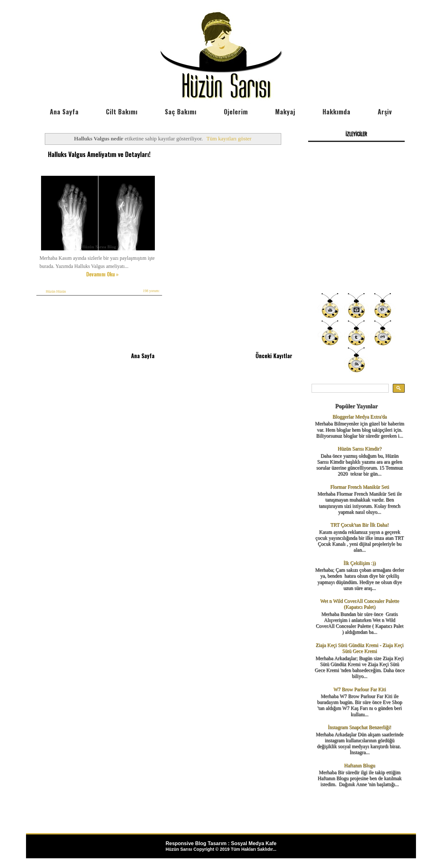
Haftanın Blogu (359, 765)
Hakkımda (337, 112)
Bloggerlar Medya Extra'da (359, 417)
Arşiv (385, 112)
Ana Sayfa (64, 112)
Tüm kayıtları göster (229, 139)
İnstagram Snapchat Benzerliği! (360, 727)
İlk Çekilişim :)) (359, 563)
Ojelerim (236, 112)
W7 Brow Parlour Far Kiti (360, 689)
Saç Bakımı (181, 112)
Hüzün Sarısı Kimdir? (360, 449)
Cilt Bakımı (122, 112)
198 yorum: (151, 291)
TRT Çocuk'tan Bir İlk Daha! (360, 525)
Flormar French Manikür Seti (360, 487)
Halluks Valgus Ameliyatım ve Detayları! (99, 154)
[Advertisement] (356, 244)
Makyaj (285, 112)
